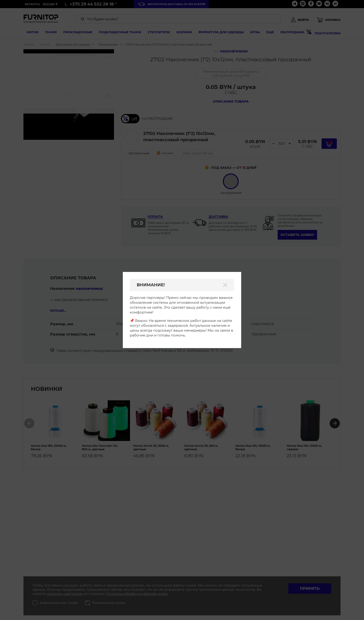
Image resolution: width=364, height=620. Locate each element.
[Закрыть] (225, 285)
